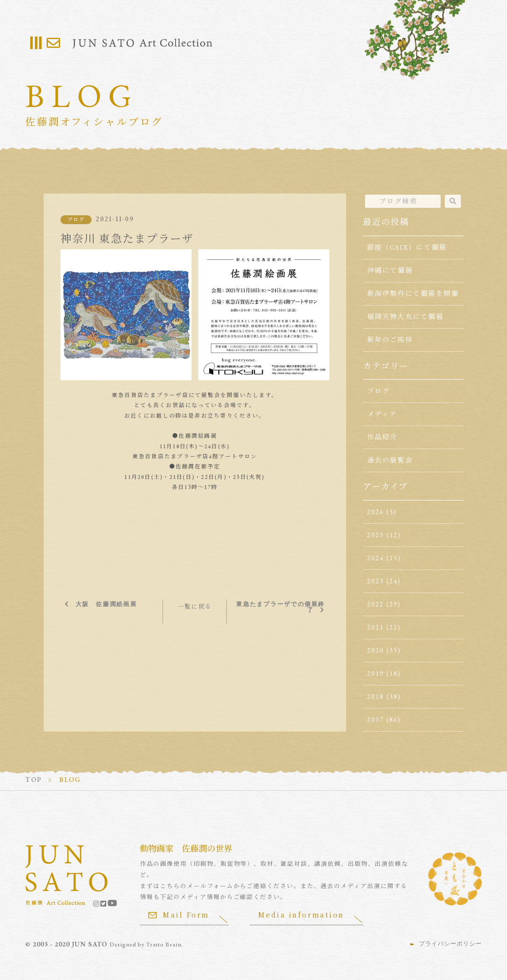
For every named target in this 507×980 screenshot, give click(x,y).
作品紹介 (382, 437)
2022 (376, 604)
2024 (376, 558)
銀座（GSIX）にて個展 (407, 247)
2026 (376, 512)
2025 (376, 535)
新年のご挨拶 (390, 340)
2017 (376, 720)
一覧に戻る (195, 606)
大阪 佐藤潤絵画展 (106, 604)
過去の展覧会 (390, 460)
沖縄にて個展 (390, 270)
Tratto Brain (164, 944)
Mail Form (179, 915)
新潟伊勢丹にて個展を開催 (413, 294)
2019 (376, 673)
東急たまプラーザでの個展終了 (280, 607)
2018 (376, 696)
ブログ (76, 220)
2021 (376, 627)
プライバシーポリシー (450, 943)
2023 (376, 581)
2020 (376, 650)
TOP (33, 780)
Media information (301, 915)
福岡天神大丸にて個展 (405, 317)
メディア (382, 414)
